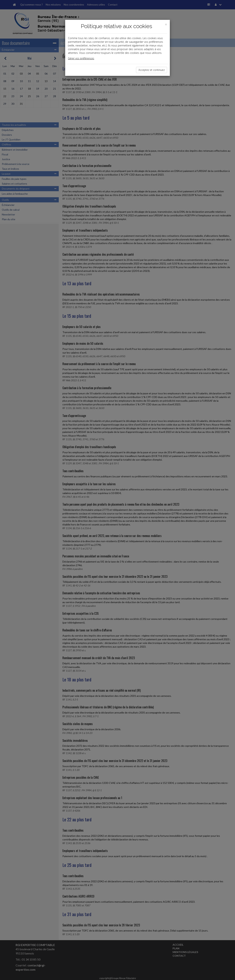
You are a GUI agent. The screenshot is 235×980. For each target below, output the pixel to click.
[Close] (166, 25)
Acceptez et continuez (152, 70)
